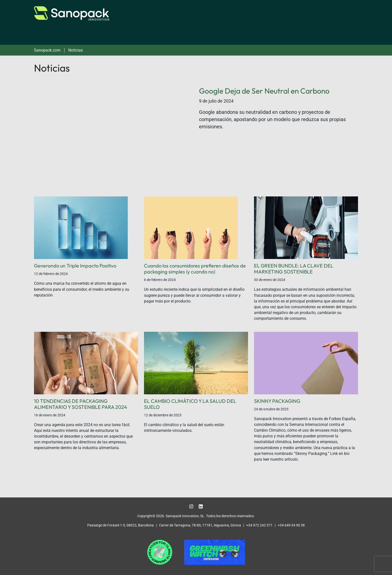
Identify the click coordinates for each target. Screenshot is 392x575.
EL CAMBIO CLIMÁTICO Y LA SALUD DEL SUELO (190, 404)
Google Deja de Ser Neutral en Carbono (264, 91)
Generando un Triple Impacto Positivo (75, 266)
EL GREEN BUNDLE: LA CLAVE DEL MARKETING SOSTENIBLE (294, 269)
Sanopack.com (47, 50)
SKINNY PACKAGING (277, 401)
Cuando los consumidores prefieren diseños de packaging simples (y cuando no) (195, 269)
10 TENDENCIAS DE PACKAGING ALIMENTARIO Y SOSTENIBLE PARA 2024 (80, 404)
